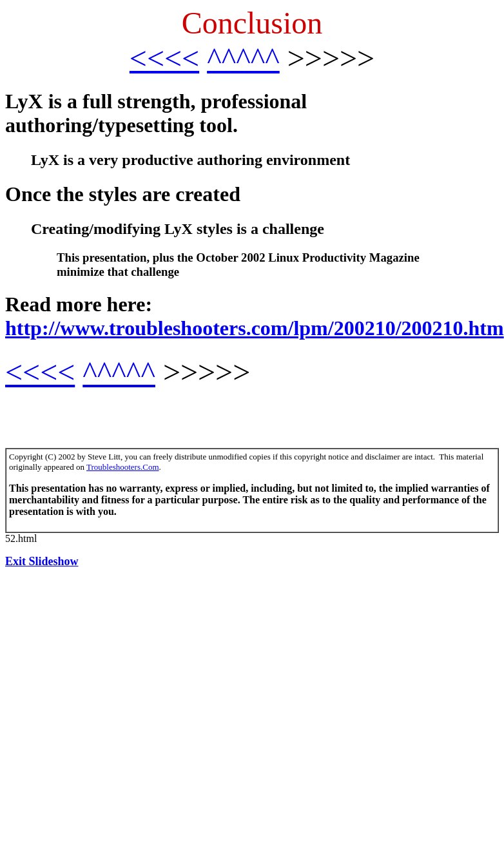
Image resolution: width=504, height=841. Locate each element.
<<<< (164, 58)
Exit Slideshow (42, 561)
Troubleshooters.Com (123, 467)
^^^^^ (243, 58)
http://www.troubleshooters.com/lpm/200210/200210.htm (255, 328)
